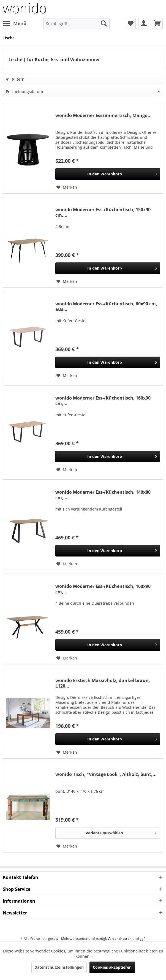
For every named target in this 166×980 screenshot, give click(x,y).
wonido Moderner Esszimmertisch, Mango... (104, 116)
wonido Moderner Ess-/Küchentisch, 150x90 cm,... (103, 212)
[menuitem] (15, 23)
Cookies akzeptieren (112, 967)
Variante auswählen (121, 832)
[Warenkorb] (157, 23)
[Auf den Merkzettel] (67, 187)
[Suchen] (104, 23)
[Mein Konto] (144, 23)
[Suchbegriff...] (76, 23)
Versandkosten (120, 939)
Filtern (15, 79)
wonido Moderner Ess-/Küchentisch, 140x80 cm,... (103, 495)
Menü (15, 23)
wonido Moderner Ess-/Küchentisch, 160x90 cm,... (103, 401)
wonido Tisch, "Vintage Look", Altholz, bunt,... (106, 774)
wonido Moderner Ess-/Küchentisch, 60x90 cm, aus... (106, 306)
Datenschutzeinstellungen (59, 967)
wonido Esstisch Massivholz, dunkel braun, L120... (103, 683)
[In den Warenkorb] (108, 174)
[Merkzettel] (130, 23)
